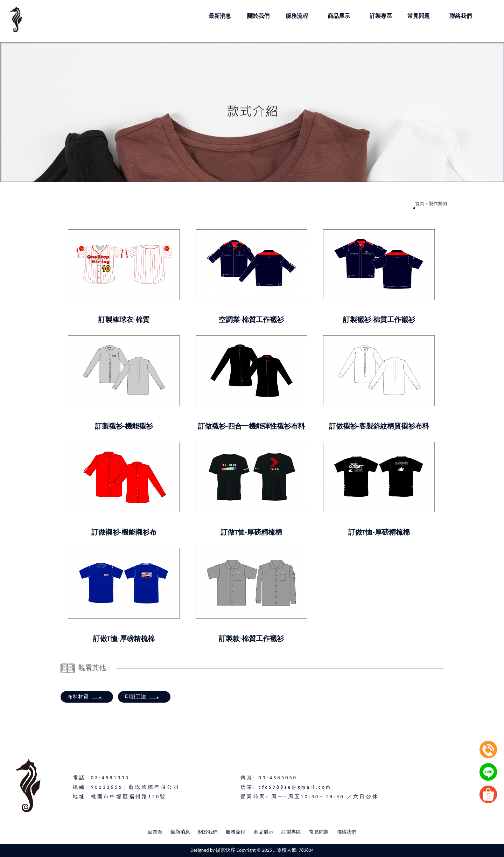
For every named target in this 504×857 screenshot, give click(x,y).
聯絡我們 (346, 832)
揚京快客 (225, 850)
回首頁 (155, 832)
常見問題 (319, 832)
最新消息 (180, 832)
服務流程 (236, 832)
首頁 (420, 204)
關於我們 (208, 832)
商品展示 (264, 832)
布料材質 (85, 697)
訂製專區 (291, 832)
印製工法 (142, 697)
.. (274, 850)
